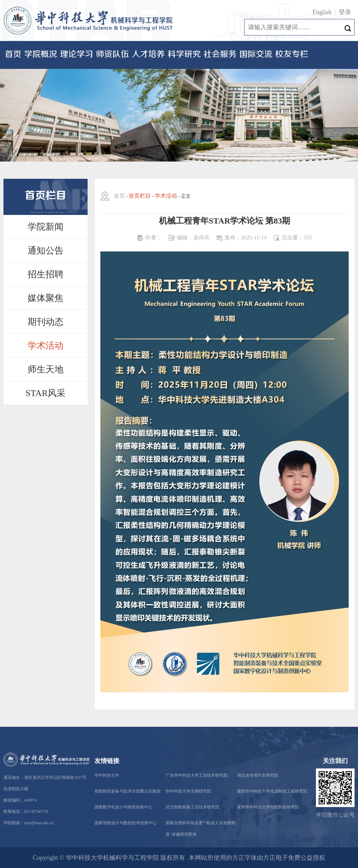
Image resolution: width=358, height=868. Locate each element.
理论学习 (77, 55)
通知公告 (46, 251)
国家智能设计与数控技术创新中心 (126, 823)
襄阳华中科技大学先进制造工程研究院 (272, 791)
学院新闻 (46, 227)
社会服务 (220, 55)
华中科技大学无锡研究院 (188, 791)
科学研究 (184, 55)
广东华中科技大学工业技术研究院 (197, 775)
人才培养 (148, 55)
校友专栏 (292, 55)
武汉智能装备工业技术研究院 (192, 807)
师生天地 (46, 369)
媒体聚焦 (46, 298)
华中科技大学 (107, 775)
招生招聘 (46, 274)
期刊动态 (46, 322)
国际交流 (256, 55)
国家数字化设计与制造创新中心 (123, 807)
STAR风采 (46, 393)
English (322, 12)
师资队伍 (112, 55)
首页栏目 (140, 196)
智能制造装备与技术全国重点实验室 (128, 791)
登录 (345, 12)
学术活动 (46, 346)
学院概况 (41, 55)
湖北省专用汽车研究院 (258, 775)
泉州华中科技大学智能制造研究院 (268, 807)
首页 (13, 55)
